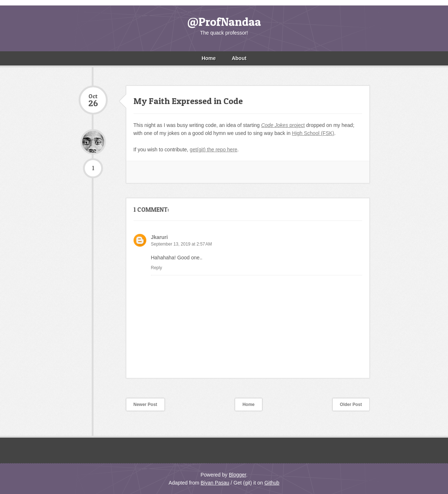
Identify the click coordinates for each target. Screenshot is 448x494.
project (283, 125)
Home (209, 58)
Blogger (237, 475)
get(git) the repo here (213, 150)
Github (272, 483)
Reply (157, 268)
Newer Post (145, 405)
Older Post (351, 405)
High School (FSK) (313, 133)
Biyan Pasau (215, 483)
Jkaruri (160, 237)
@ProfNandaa (224, 22)
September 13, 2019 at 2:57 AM (182, 244)
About (239, 58)
